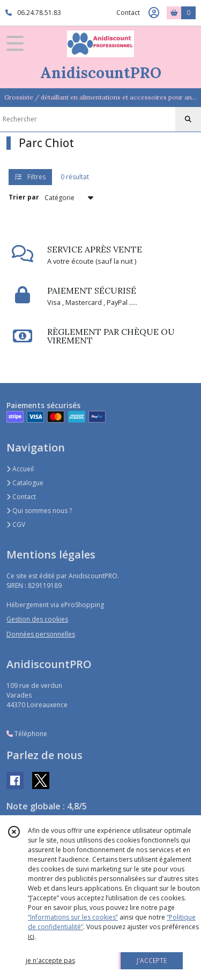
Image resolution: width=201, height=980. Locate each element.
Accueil (20, 469)
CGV (16, 525)
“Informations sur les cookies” (73, 917)
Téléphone (27, 734)
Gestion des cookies (37, 619)
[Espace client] (154, 13)
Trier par (24, 197)
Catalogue (25, 483)
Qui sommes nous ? (39, 511)
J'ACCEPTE (152, 960)
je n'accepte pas (50, 960)
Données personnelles (41, 634)
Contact (128, 13)
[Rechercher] (188, 119)
